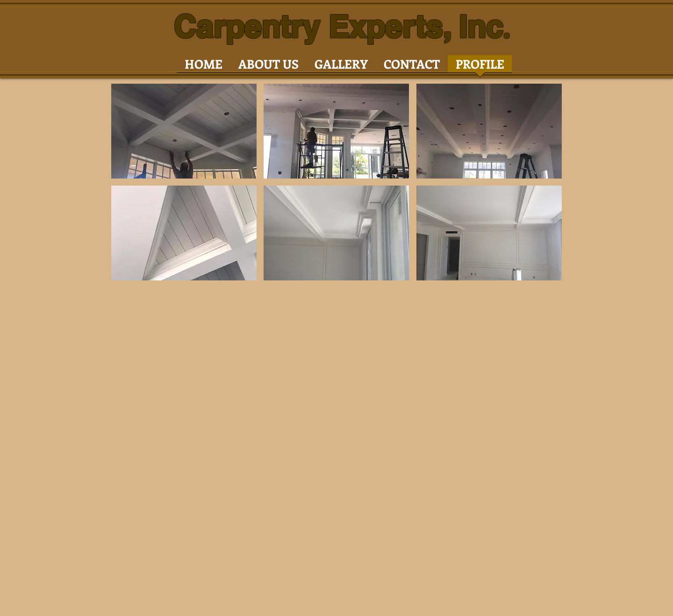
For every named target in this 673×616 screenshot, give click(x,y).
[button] (184, 131)
